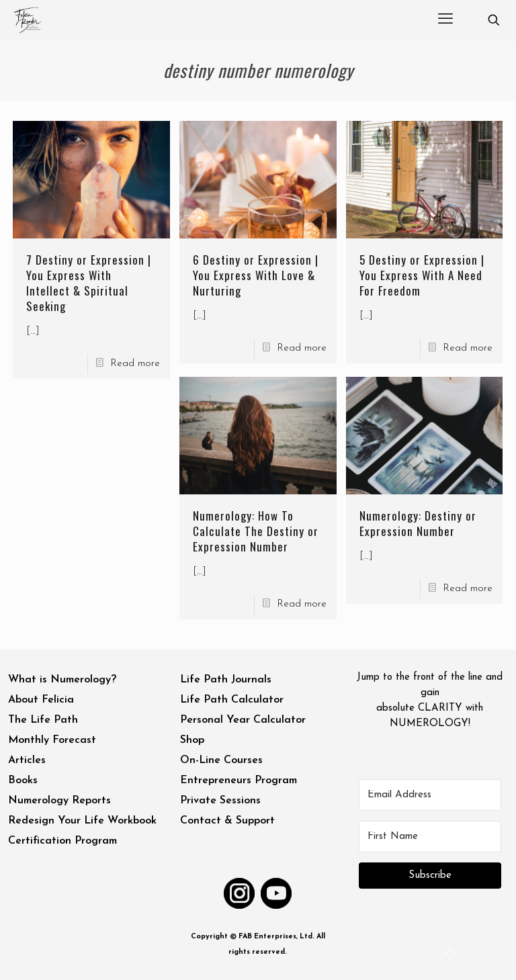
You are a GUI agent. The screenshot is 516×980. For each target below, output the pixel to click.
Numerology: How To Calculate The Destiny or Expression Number (256, 531)
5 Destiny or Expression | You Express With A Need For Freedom (422, 275)
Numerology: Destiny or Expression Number (418, 523)
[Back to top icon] (451, 952)
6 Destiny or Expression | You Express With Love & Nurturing (256, 275)
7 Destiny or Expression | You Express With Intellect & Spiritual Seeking (89, 283)
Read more (135, 364)
